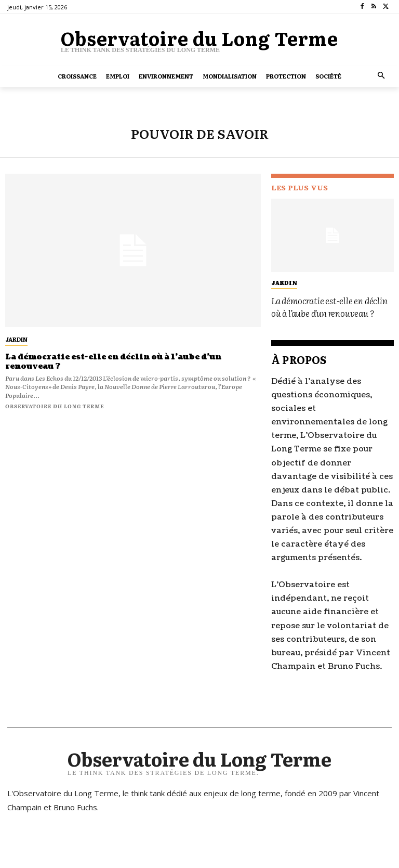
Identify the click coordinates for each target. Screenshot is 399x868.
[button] (382, 76)
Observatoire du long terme (55, 405)
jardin (16, 339)
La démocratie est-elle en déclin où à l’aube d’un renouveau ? (111, 361)
